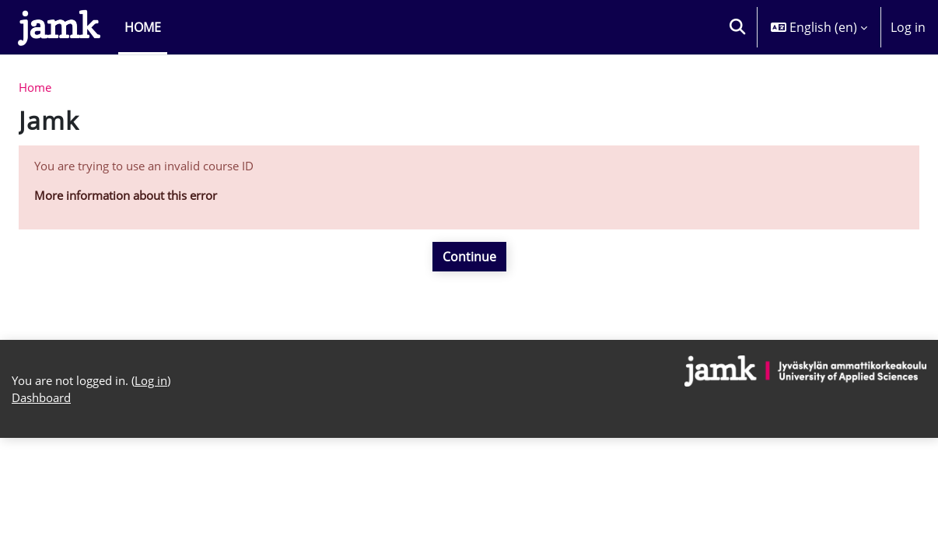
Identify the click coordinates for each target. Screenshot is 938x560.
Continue (469, 261)
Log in (908, 27)
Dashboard (45, 520)
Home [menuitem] (143, 27)
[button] (737, 27)
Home (37, 89)
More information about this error (135, 200)
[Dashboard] (59, 27)
